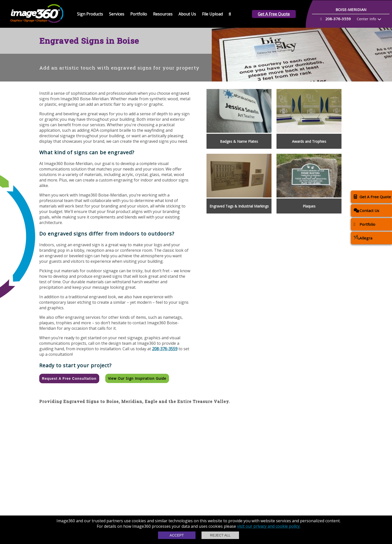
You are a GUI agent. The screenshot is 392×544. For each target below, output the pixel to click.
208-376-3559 (165, 349)
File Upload (212, 14)
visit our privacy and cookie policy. (269, 526)
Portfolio (139, 14)
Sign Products (90, 14)
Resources (163, 14)
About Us (187, 14)
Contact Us (366, 210)
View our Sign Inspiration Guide (137, 378)
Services (117, 14)
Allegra (363, 238)
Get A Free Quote (274, 14)
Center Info (366, 19)
